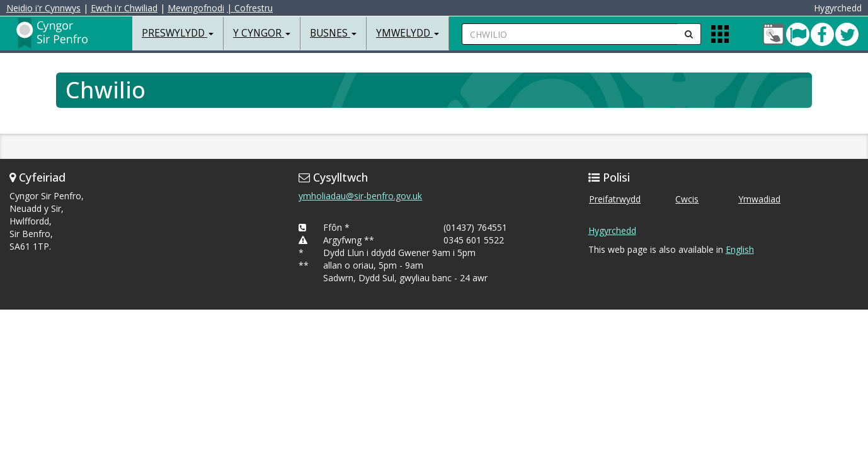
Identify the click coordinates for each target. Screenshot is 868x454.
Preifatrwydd (615, 199)
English (740, 249)
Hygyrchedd (612, 230)
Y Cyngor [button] (262, 33)
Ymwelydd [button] (408, 33)
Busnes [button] (333, 33)
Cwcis (687, 199)
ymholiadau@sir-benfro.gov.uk (360, 196)
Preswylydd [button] (178, 33)
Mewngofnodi (199, 8)
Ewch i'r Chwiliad (127, 8)
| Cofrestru (253, 8)
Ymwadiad (759, 199)
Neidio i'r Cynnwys (47, 8)
